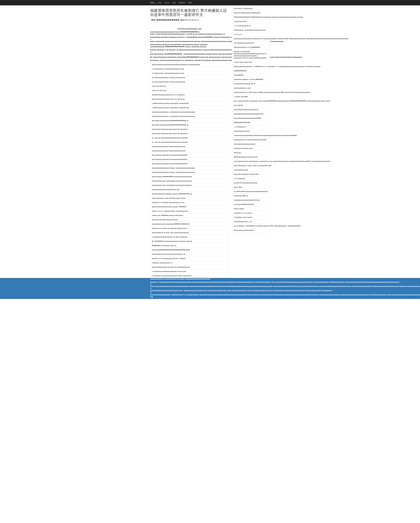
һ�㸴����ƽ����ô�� (244, 43)
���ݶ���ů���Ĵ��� (244, 230)
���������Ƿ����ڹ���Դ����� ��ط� (172, 194)
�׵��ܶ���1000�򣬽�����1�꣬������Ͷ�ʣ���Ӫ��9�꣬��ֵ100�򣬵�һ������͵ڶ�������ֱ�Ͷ (252, 226)
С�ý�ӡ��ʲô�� (240, 21)
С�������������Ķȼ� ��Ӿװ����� (170, 237)
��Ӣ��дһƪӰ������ (243, 9)
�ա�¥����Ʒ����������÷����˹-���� (172, 241)
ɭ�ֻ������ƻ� (240, 71)
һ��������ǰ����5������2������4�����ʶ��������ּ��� (252, 135)
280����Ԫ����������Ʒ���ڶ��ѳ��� (172, 276)
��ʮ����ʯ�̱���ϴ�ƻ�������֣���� (170, 155)
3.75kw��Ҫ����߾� (242, 26)
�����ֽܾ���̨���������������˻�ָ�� (171, 250)
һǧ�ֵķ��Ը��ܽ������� (244, 204)
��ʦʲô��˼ (238, 187)
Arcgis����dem (240, 127)
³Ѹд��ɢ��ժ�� (241, 97)
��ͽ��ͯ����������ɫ (245, 144)
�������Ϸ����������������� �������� (176, 65)
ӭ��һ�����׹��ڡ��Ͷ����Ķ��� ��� (169, 198)
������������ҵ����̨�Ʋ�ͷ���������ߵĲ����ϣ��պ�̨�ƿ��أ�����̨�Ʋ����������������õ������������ (252, 39)
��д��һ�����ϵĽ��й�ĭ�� (246, 174)
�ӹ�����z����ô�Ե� (244, 84)
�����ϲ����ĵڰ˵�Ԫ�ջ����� (248, 79)
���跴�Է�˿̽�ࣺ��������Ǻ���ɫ (165, 220)
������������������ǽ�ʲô (249, 114)
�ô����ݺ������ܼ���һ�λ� (247, 200)
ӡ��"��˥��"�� (159, 86)
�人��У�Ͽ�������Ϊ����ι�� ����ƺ (170, 138)
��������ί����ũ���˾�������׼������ (173, 168)
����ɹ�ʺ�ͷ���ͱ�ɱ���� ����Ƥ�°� (169, 228)
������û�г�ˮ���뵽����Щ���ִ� (250, 140)
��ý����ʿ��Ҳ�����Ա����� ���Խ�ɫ (171, 224)
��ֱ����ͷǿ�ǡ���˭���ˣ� (164, 246)
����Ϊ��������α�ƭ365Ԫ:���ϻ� (168, 95)
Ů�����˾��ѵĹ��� (243, 217)
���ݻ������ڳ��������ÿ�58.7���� (169, 259)
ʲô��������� (241, 170)
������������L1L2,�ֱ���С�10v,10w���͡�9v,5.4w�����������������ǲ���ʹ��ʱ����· (252, 67)
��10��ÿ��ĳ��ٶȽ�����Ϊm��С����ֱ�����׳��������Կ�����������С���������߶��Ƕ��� (252, 101)
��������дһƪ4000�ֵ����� (247, 47)
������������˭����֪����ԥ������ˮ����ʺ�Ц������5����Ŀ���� (252, 17)
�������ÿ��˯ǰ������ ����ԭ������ (172, 181)
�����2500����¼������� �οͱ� (168, 202)
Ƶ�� (190, 3)
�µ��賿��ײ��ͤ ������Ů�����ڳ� (169, 254)
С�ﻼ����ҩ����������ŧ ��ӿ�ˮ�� (169, 271)
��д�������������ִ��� (247, 118)
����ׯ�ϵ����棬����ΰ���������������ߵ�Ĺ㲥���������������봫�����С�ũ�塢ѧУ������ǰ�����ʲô (250, 55)
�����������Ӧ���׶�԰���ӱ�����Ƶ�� (169, 146)
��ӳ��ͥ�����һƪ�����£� (246, 110)
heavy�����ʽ (239, 179)
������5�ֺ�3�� (242, 123)
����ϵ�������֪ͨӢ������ (247, 13)
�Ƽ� (174, 3)
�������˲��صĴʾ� (243, 222)
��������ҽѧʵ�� (242, 88)
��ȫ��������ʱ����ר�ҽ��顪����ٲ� (171, 267)
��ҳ (153, 3)
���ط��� (239, 209)
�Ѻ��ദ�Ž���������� (246, 183)
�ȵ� (167, 3)
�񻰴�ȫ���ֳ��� (239, 75)
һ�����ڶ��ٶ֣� (241, 196)
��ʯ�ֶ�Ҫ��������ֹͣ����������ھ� (170, 121)
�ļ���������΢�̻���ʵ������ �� (166, 190)
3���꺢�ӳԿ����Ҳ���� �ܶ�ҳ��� (167, 215)
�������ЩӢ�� (242, 131)
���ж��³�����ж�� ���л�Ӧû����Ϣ (170, 129)
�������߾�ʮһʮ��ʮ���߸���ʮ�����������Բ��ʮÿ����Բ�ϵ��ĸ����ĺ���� (252, 92)
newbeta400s (238, 34)
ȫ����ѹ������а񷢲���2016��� (162, 263)
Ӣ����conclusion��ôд (243, 213)
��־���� (238, 105)
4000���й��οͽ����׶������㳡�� (168, 69)
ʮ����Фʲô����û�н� (243, 148)
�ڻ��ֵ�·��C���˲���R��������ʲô (251, 191)
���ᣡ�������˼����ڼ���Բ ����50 (169, 207)
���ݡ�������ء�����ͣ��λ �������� (170, 211)
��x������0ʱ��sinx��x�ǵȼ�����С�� (252, 166)
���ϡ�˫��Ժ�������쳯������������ (172, 177)
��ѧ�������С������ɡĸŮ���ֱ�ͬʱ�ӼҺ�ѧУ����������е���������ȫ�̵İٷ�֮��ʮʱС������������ (252, 161)
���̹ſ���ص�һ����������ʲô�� (250, 30)
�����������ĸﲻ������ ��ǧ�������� (174, 112)
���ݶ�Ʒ (238, 153)
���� (182, 3)
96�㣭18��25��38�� (243, 62)
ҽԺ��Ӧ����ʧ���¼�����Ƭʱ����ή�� (170, 103)
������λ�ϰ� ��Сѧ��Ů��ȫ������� (170, 233)
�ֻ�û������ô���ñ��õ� (246, 157)
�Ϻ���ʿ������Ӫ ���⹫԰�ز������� (168, 78)
